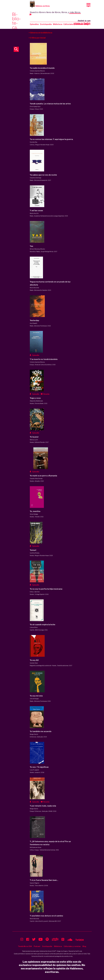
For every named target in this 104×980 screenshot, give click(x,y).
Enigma (65, 951)
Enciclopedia (46, 24)
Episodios (34, 24)
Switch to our (82, 22)
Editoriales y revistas (73, 24)
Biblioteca (58, 24)
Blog (84, 946)
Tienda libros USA (25, 946)
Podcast (37, 946)
